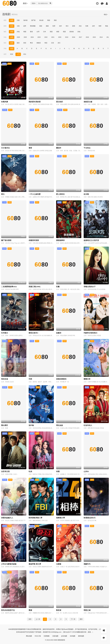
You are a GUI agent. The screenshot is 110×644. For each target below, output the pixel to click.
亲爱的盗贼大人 (7, 517)
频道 (25, 3)
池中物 (31, 425)
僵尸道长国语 (6, 240)
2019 (67, 37)
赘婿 (30, 609)
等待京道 (5, 379)
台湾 (38, 32)
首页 (30, 618)
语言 (5, 43)
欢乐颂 (86, 194)
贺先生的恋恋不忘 (8, 609)
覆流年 (59, 148)
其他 (79, 32)
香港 (31, 32)
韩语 (46, 43)
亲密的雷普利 (61, 379)
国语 (18, 43)
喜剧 (41, 26)
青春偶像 (33, 26)
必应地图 (65, 635)
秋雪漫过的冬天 (90, 517)
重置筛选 (15, 14)
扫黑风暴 (5, 101)
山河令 (86, 471)
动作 (60, 26)
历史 (80, 26)
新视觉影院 (12, 628)
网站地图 (28, 635)
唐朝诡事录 (60, 240)
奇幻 (67, 26)
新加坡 (72, 32)
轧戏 (30, 471)
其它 (59, 43)
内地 (18, 32)
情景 (100, 26)
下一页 (73, 618)
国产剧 (33, 20)
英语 (25, 43)
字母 (5, 48)
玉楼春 (59, 563)
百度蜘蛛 (46, 635)
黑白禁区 (5, 425)
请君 (30, 148)
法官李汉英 (5, 471)
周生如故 (60, 425)
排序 (5, 54)
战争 (25, 26)
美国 (51, 32)
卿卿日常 (87, 379)
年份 (5, 37)
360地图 (73, 635)
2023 (39, 37)
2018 (74, 37)
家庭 (47, 26)
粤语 (31, 43)
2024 (32, 37)
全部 (12, 20)
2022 (46, 37)
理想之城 (87, 609)
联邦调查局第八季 (35, 517)
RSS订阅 (37, 635)
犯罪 (54, 26)
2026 (18, 37)
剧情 (5, 26)
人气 (18, 54)
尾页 (81, 618)
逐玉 (3, 194)
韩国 (25, 32)
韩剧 (49, 20)
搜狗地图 (82, 635)
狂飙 (58, 286)
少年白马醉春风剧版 (9, 563)
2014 (101, 37)
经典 (87, 26)
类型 (5, 20)
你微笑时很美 (34, 240)
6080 (7, 628)
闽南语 (39, 43)
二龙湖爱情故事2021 (9, 286)
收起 (106, 14)
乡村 (93, 26)
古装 (18, 26)
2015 (94, 37)
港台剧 (41, 20)
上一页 (38, 618)
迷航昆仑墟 (88, 101)
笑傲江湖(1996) (34, 286)
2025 (25, 37)
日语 (52, 43)
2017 (80, 37)
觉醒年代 (87, 563)
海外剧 (25, 20)
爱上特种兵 (60, 194)
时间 (12, 54)
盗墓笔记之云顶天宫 (91, 240)
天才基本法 (5, 148)
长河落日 (5, 332)
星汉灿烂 (60, 101)
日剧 (18, 20)
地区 (5, 32)
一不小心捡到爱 (35, 194)
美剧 (55, 20)
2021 (53, 37)
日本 (45, 32)
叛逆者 (59, 609)
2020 (60, 37)
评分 (25, 54)
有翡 (58, 471)
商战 (107, 26)
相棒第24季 (61, 517)
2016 (87, 37)
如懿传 (59, 332)
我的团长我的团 (35, 101)
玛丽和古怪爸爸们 (90, 332)
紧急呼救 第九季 (35, 563)
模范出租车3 (33, 332)
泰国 (58, 32)
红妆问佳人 (88, 425)
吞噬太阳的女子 (90, 286)
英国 (64, 32)
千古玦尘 (87, 148)
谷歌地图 (55, 635)
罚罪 (30, 379)
